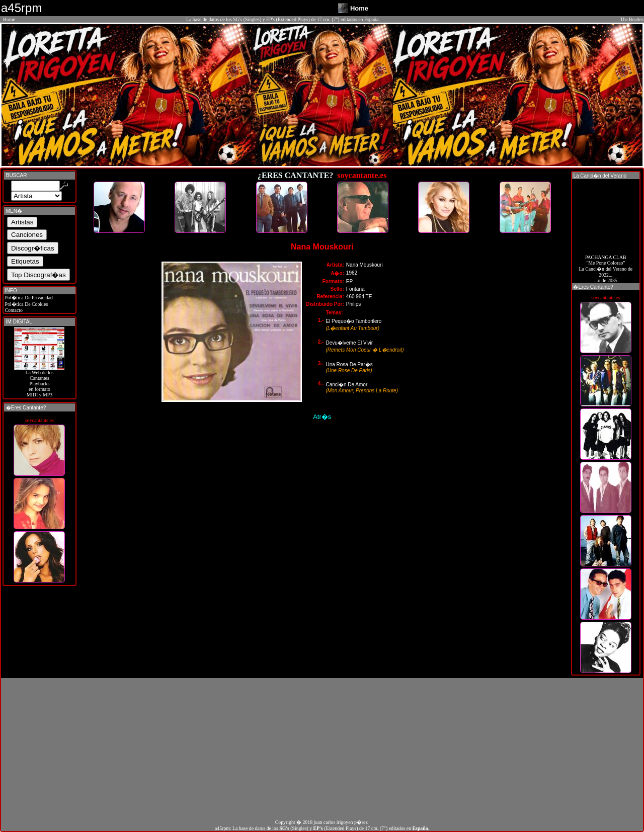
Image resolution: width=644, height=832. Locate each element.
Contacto (13, 310)
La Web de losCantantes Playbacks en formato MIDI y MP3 (39, 381)
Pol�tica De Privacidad (28, 298)
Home (9, 19)
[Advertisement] (322, 748)
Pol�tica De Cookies (26, 304)
